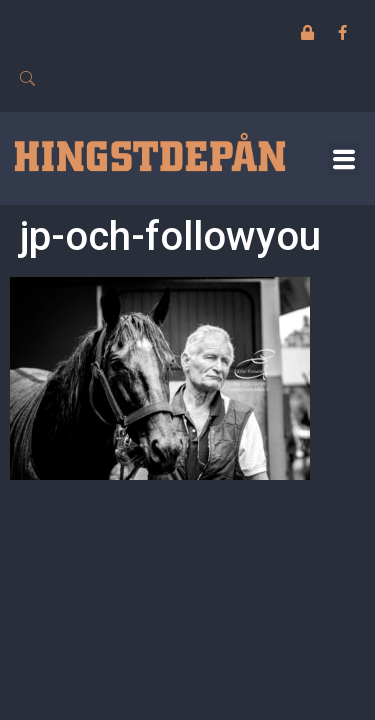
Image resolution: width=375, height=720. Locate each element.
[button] (343, 158)
